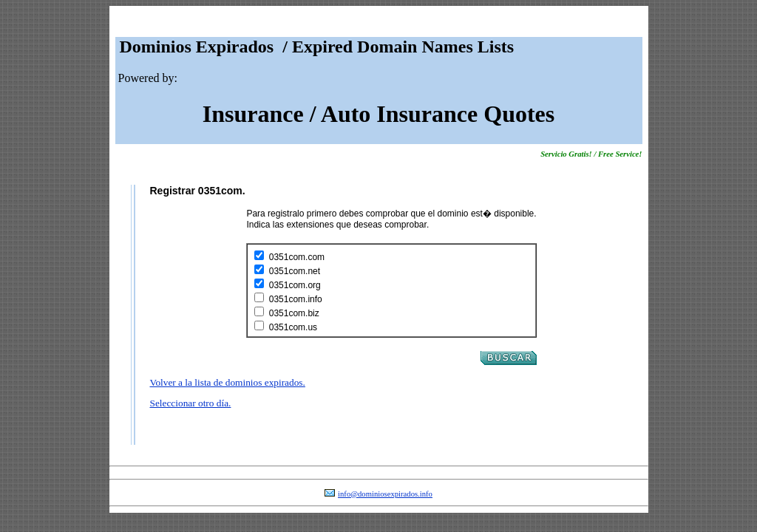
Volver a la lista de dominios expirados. (228, 382)
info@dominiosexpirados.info (385, 494)
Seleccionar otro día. (191, 403)
